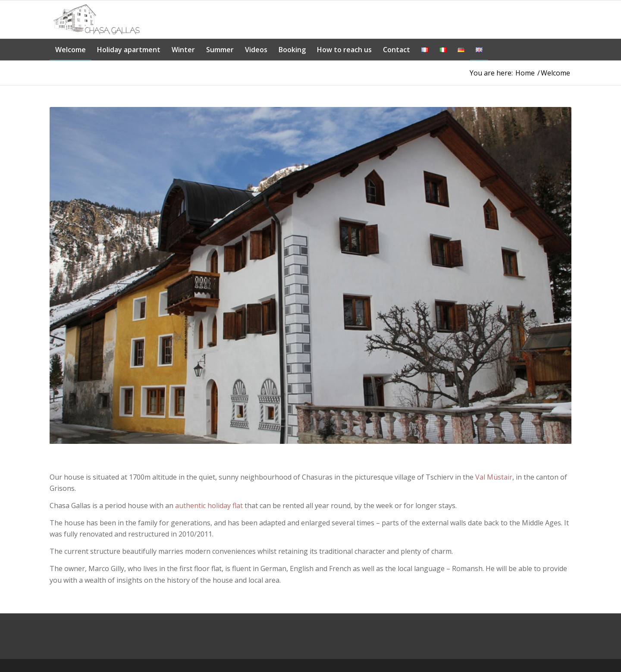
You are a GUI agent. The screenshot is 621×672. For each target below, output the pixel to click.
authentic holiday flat (209, 506)
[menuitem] (71, 50)
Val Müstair (494, 477)
